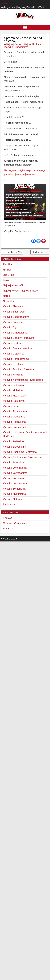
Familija (7, 264)
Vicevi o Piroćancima (15, 411)
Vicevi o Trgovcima (14, 462)
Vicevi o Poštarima (14, 441)
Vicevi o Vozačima (13, 478)
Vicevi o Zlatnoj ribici (15, 499)
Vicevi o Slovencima (14, 447)
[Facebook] (33, 241)
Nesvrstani (9, 301)
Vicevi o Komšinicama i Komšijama (23, 380)
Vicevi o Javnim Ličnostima (18, 369)
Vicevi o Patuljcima (14, 401)
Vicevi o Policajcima (14, 422)
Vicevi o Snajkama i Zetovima (20, 452)
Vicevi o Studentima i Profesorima (22, 457)
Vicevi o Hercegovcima (16, 359)
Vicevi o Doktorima (14, 343)
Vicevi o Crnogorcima (16, 47)
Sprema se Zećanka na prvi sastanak (23, 39)
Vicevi (4, 3)
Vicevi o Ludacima (13, 385)
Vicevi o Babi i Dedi (14, 312)
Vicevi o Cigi (10, 327)
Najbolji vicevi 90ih (14, 285)
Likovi (6, 280)
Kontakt (7, 518)
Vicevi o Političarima (14, 427)
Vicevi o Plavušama (14, 417)
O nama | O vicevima (15, 523)
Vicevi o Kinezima (13, 375)
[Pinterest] (43, 241)
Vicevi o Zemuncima (15, 489)
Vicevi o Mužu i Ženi (14, 396)
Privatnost (9, 528)
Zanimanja (9, 504)
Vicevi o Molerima (13, 390)
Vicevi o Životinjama (14, 494)
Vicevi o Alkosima (13, 306)
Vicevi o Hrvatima (13, 364)
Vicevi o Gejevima (13, 354)
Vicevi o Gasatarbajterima (18, 348)
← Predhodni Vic (12, 252)
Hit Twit (7, 270)
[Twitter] (38, 241)
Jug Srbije (9, 275)
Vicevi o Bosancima (14, 322)
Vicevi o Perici (11, 406)
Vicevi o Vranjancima (15, 483)
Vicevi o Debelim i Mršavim (18, 338)
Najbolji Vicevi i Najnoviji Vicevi (24, 44)
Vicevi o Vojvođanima (15, 473)
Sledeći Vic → (40, 252)
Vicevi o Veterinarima (15, 468)
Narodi (7, 296)
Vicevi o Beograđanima (16, 317)
